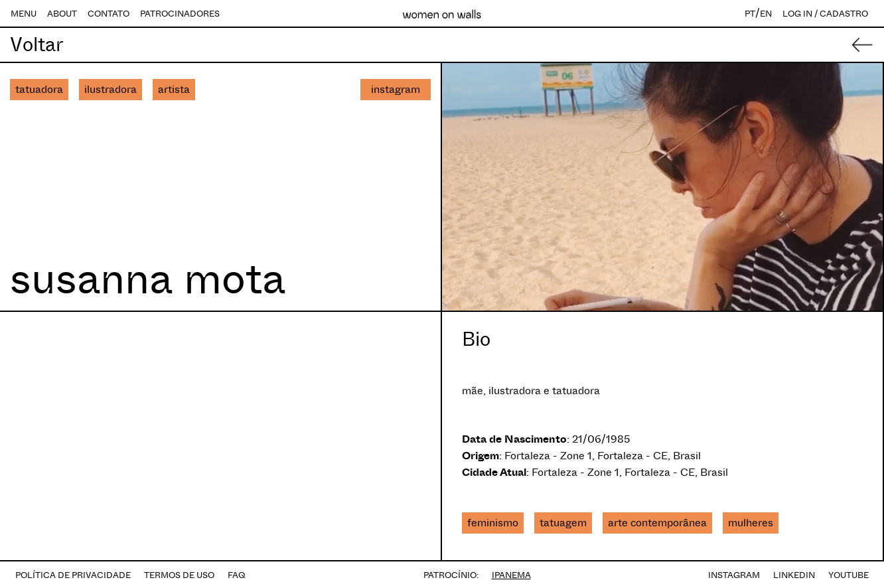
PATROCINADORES (180, 14)
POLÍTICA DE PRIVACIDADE (73, 575)
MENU (24, 14)
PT (750, 14)
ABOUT (62, 14)
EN (766, 14)
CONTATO (109, 14)
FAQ (237, 575)
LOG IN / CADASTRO (825, 14)
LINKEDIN (794, 575)
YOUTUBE (848, 575)
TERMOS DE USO (179, 575)
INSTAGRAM (734, 575)
